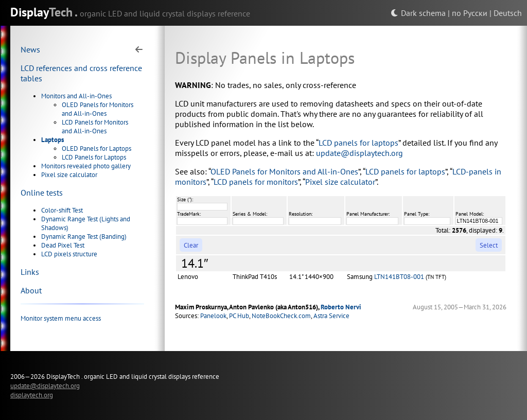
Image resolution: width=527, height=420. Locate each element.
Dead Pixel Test (63, 245)
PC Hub (239, 316)
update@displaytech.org (359, 153)
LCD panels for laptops (358, 143)
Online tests (42, 192)
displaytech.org (32, 395)
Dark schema (418, 13)
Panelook (213, 316)
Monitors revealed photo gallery (86, 166)
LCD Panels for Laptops (94, 157)
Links (30, 272)
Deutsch (508, 13)
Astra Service (331, 316)
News (30, 49)
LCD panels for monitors (256, 182)
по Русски (470, 13)
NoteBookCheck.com (281, 316)
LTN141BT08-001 (399, 277)
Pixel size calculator (69, 175)
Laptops (52, 140)
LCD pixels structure (69, 254)
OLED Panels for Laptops (96, 148)
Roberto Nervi (341, 307)
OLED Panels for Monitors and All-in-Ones (98, 109)
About (31, 290)
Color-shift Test (62, 210)
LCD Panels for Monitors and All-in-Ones (95, 127)
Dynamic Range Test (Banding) (84, 237)
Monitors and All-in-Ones (76, 96)
